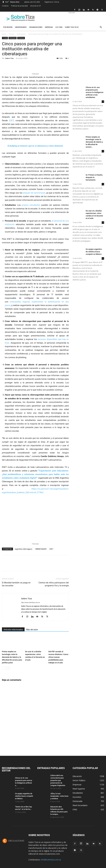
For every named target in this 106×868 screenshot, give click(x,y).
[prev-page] (4, 668)
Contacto (5, 6)
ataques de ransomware (34, 193)
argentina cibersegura (23, 549)
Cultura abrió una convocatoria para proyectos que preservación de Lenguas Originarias (58, 780)
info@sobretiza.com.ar (51, 860)
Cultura (59, 27)
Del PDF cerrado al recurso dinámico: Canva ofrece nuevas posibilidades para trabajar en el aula (58, 657)
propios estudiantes (31, 205)
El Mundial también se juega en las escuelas (16, 584)
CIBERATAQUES (41, 549)
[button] (101, 27)
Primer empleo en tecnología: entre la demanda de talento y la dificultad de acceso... (94, 142)
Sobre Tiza (9, 58)
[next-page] (8, 668)
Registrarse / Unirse (52, 2)
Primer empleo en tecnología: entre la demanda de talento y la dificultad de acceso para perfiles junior (12, 657)
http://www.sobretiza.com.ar (30, 603)
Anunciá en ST (36, 6)
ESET (11, 121)
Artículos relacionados (13, 630)
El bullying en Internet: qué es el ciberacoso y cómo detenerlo (35, 146)
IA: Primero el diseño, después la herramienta (94, 177)
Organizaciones (36, 27)
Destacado (21, 34)
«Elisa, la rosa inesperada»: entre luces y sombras (59, 796)
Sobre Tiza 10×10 (72, 27)
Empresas (49, 27)
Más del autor (32, 630)
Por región (8, 27)
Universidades (21, 27)
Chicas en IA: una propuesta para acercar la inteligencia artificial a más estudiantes (95, 92)
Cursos (11, 34)
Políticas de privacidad (19, 6)
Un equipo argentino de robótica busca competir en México (94, 252)
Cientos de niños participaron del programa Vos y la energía (54, 584)
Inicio (4, 34)
